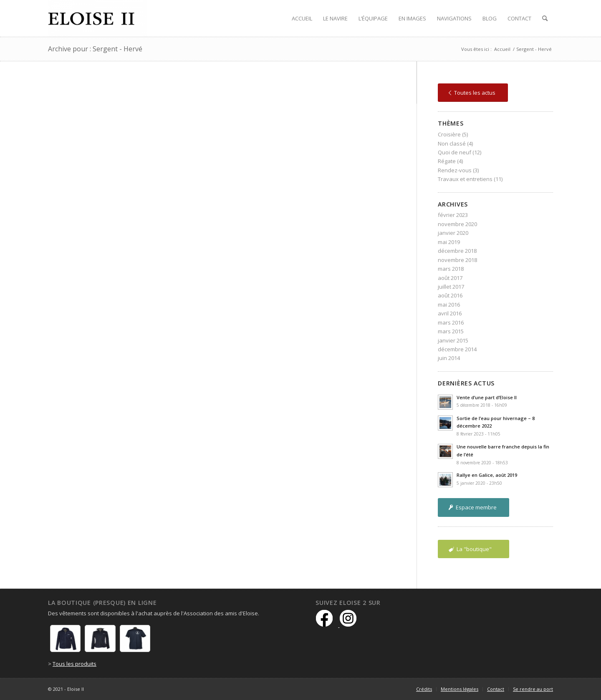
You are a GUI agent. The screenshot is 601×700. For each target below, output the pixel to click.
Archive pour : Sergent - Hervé (95, 49)
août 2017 (450, 278)
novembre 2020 (457, 224)
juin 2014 (449, 358)
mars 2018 (451, 269)
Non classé (452, 144)
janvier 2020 (453, 233)
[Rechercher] (545, 18)
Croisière (449, 134)
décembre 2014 (457, 349)
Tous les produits (74, 664)
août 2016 (450, 295)
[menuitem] (302, 18)
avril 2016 (450, 313)
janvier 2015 (453, 340)
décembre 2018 (457, 251)
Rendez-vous (455, 170)
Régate (447, 161)
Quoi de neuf (455, 152)
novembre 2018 (457, 260)
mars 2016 (451, 322)
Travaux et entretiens (465, 179)
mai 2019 (449, 242)
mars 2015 (451, 331)
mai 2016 (449, 305)
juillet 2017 (451, 287)
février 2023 (453, 215)
